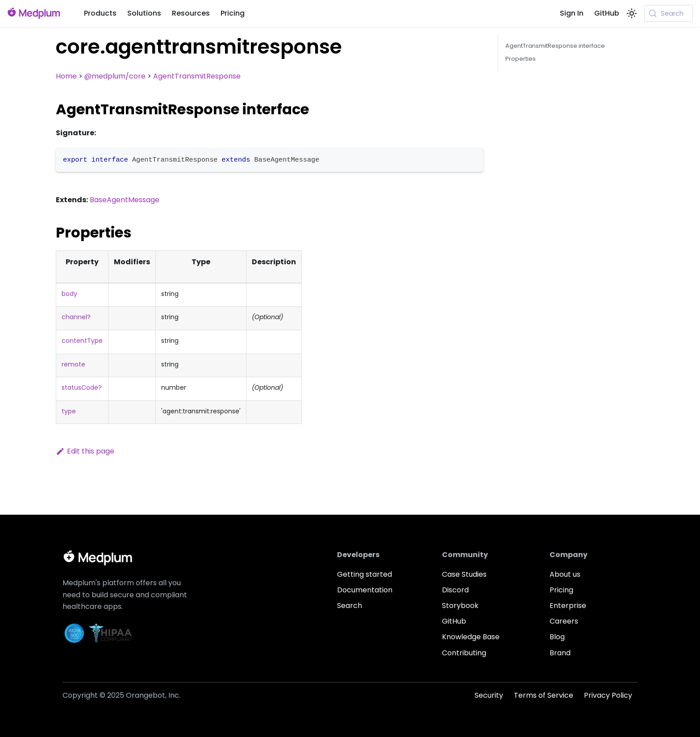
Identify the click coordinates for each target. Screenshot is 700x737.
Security (489, 695)
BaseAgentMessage (125, 200)
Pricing (233, 13)
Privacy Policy (608, 695)
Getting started (365, 574)
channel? (76, 317)
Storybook (460, 606)
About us (565, 574)
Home (66, 76)
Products (100, 13)
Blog (557, 637)
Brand (560, 653)
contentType (82, 341)
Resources (191, 13)
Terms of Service (544, 695)
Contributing (464, 653)
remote (73, 364)
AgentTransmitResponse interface (555, 46)
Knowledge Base (471, 637)
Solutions (144, 13)
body (69, 294)
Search (350, 606)
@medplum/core (115, 76)
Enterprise (568, 606)
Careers (564, 621)
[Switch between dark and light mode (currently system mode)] (632, 13)
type (69, 411)
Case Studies (464, 574)
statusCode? (82, 387)
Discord (455, 590)
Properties (521, 59)
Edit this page (85, 451)
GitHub (607, 13)
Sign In (572, 13)
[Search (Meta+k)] (669, 13)
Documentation (365, 590)
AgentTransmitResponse (197, 76)
